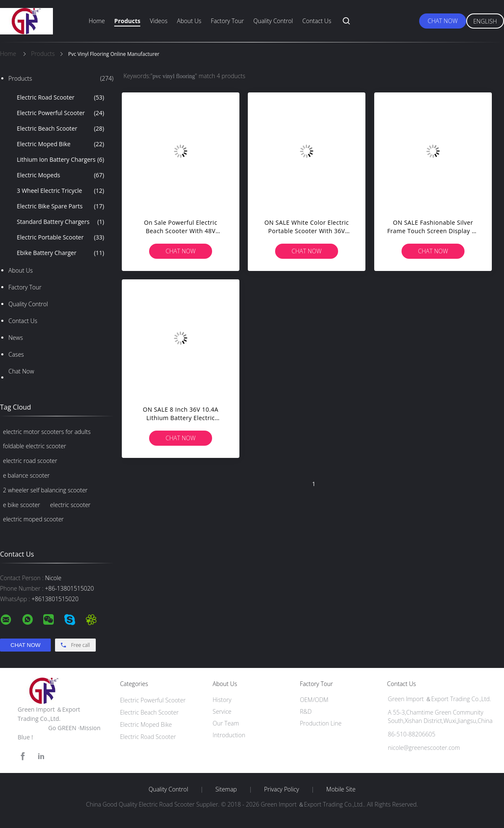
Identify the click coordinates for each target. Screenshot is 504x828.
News (16, 338)
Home (97, 21)
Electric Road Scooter (60, 97)
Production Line (321, 723)
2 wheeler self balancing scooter (45, 490)
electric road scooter (30, 461)
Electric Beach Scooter (60, 129)
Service (222, 711)
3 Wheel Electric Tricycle (60, 191)
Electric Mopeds (60, 175)
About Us (189, 21)
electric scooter (70, 505)
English (485, 21)
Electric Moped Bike (60, 144)
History (222, 700)
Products (127, 21)
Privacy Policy (282, 789)
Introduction (229, 735)
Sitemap (226, 789)
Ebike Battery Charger (60, 253)
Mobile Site (341, 789)
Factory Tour (227, 21)
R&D (306, 711)
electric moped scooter (33, 519)
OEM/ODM (314, 700)
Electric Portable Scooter (60, 237)
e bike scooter (21, 505)
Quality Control (273, 21)
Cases (16, 354)
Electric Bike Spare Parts (60, 206)
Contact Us (317, 21)
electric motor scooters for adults (47, 432)
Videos (159, 21)
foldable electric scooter (34, 446)
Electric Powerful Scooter (60, 113)
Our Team (226, 723)
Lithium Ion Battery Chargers (60, 160)
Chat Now (442, 21)
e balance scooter (26, 475)
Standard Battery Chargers (60, 222)
